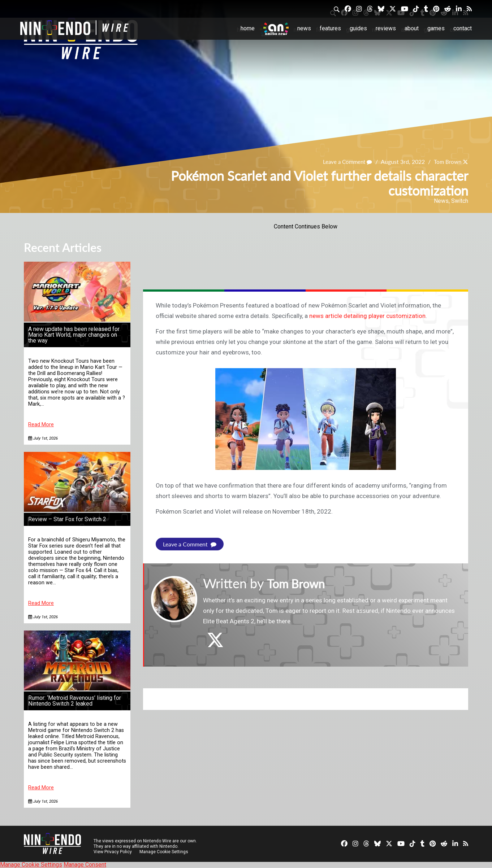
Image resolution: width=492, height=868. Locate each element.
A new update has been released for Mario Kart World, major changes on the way (74, 335)
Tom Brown (446, 162)
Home (248, 28)
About (412, 28)
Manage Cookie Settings (165, 852)
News (304, 28)
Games (436, 28)
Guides (358, 28)
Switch (460, 201)
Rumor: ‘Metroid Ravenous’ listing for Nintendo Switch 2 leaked (75, 701)
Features (330, 28)
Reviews (386, 28)
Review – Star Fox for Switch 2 (67, 519)
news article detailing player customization (367, 316)
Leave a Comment (344, 162)
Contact (463, 28)
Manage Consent (85, 865)
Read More (41, 425)
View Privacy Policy (113, 852)
